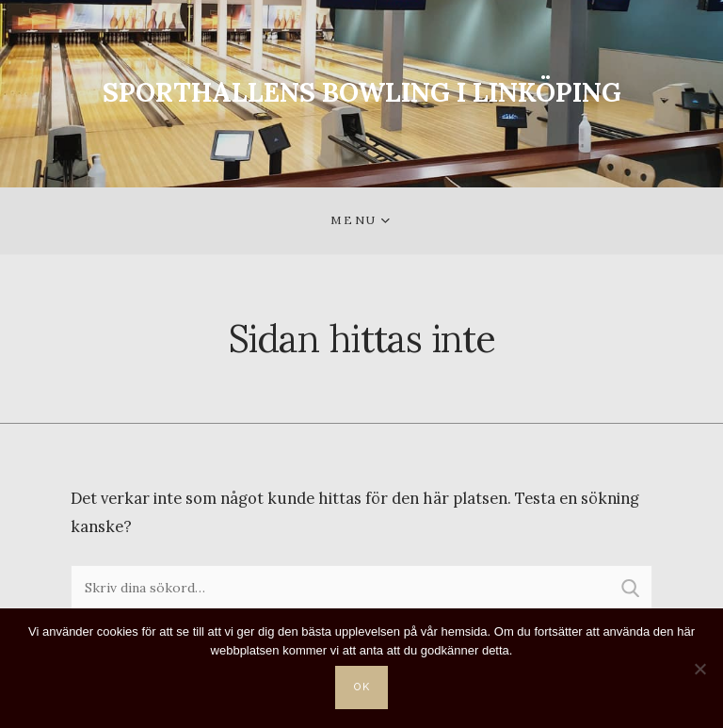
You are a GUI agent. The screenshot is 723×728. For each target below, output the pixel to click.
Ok (362, 687)
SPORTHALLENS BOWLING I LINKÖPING (362, 92)
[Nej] (699, 669)
